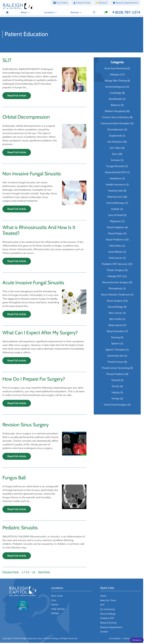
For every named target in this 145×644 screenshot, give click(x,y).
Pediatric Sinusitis (20, 529)
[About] (51, 14)
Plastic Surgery (115, 271)
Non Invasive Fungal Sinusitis (32, 175)
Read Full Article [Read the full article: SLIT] (17, 97)
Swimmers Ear (115, 357)
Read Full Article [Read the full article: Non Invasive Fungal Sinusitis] (17, 210)
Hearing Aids (115, 192)
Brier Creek (57, 597)
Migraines (115, 222)
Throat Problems (115, 375)
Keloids (115, 210)
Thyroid (115, 381)
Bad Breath (115, 100)
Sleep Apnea (115, 326)
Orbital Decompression (26, 118)
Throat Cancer (115, 363)
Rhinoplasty (115, 290)
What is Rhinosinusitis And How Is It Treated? (39, 231)
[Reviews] (102, 3)
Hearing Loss (115, 198)
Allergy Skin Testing (115, 82)
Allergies (115, 76)
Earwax (115, 161)
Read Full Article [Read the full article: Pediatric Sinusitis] (17, 557)
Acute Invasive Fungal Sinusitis (33, 284)
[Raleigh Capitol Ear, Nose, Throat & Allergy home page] (18, 8)
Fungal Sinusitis (115, 167)
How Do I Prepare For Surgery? (34, 380)
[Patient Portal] (82, 3)
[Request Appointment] (125, 3)
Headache (115, 180)
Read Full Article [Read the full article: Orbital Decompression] (17, 154)
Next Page (44, 573)
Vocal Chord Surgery (115, 406)
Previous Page (11, 573)
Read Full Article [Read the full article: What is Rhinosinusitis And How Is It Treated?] (17, 262)
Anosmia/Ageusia (115, 88)
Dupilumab (115, 137)
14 (34, 573)
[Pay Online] (60, 3)
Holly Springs (58, 610)
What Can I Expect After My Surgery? (40, 334)
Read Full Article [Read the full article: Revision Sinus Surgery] (17, 457)
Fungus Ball (14, 479)
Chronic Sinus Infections (115, 118)
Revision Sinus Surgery (26, 426)
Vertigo (115, 400)
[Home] (40, 14)
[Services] (85, 14)
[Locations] (68, 14)
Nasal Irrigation (115, 228)
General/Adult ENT (115, 173)
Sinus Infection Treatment (115, 296)
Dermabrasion (115, 131)
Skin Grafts (115, 320)
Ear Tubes (115, 149)
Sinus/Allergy (115, 308)
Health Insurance (115, 186)
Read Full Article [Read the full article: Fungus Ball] (17, 510)
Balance (115, 106)
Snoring (115, 339)
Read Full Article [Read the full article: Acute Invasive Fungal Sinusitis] (17, 315)
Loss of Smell (115, 216)
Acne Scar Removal (115, 70)
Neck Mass (115, 247)
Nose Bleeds (115, 253)
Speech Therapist (115, 351)
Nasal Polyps (115, 235)
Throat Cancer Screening (115, 369)
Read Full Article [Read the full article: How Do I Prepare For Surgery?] (17, 404)
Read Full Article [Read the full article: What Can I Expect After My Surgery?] (17, 362)
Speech (115, 345)
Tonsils (115, 387)
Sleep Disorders (115, 332)
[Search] (97, 14)
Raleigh (55, 614)
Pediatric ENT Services (115, 265)
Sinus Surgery (115, 302)
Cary (54, 601)
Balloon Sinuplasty (115, 112)
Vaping (115, 394)
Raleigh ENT (115, 277)
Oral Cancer (115, 259)
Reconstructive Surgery (115, 283)
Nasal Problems (115, 241)
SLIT (7, 62)
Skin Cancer (115, 314)
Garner (55, 606)
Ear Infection (115, 143)
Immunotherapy (115, 204)
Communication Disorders (115, 125)
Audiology (115, 94)
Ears (115, 155)
